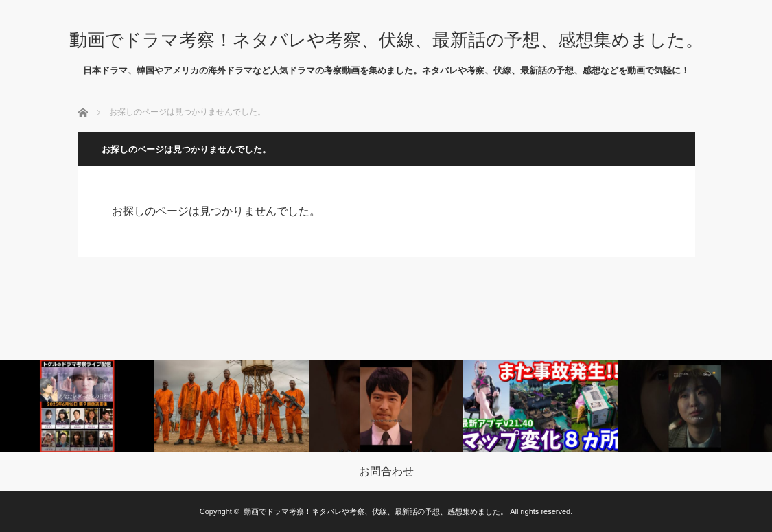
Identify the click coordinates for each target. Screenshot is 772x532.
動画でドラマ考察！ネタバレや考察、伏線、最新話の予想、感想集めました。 (386, 40)
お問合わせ (386, 472)
